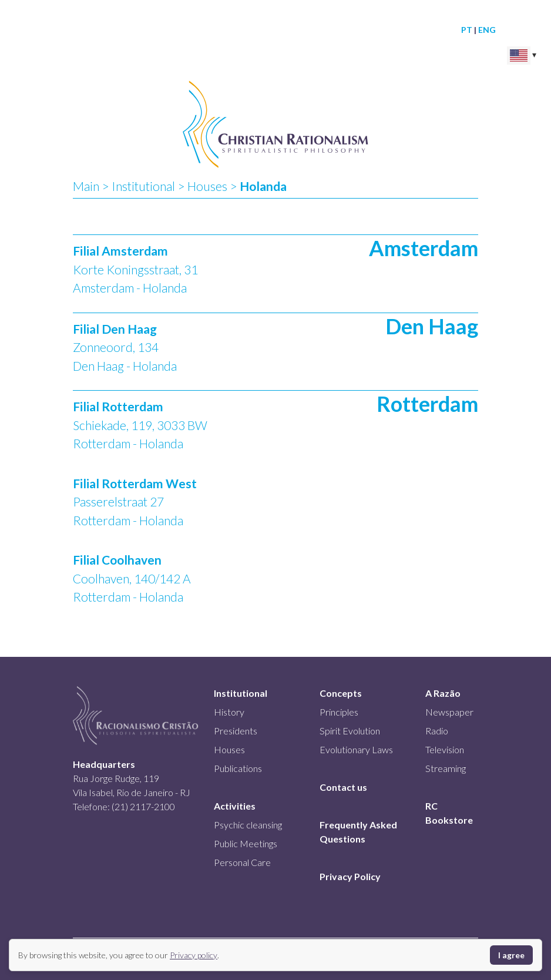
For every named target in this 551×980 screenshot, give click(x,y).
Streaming (446, 768)
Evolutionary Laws (356, 749)
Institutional (143, 186)
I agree (511, 955)
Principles (339, 712)
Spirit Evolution (350, 731)
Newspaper (449, 712)
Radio (437, 731)
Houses (207, 186)
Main (86, 186)
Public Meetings (246, 843)
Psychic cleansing (248, 825)
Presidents (236, 731)
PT (467, 30)
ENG (487, 30)
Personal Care (242, 862)
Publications (238, 768)
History (229, 712)
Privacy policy (194, 955)
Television (445, 749)
